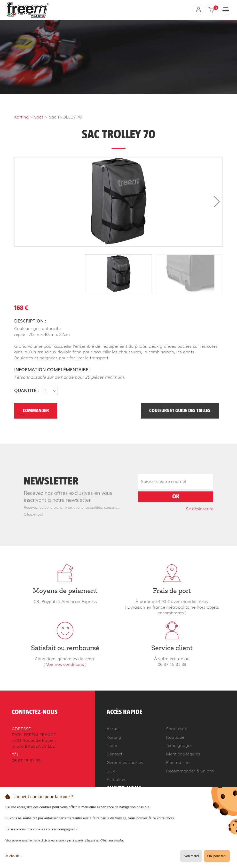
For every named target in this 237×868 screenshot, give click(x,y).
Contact (114, 754)
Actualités (116, 780)
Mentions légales (183, 754)
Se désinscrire (200, 509)
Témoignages (179, 746)
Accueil (114, 729)
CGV (111, 771)
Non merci (191, 856)
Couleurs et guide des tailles (180, 411)
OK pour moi (217, 856)
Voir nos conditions (65, 664)
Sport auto (177, 729)
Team (112, 746)
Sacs (39, 117)
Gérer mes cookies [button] (125, 763)
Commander (36, 411)
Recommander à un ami (190, 771)
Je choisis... (14, 856)
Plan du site (178, 763)
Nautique (175, 737)
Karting (21, 117)
